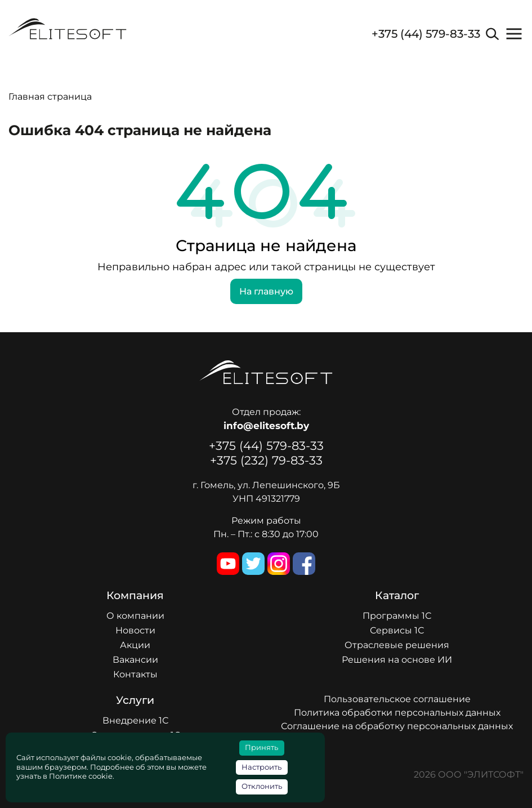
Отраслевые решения (397, 645)
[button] (514, 34)
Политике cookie (81, 776)
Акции (135, 645)
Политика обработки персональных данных (397, 713)
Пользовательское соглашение (397, 699)
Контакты (135, 674)
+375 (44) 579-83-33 (426, 34)
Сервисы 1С (397, 630)
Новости (135, 630)
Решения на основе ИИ (397, 660)
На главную (266, 291)
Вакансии (135, 660)
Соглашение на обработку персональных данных (397, 726)
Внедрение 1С (135, 720)
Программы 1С (397, 616)
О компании (135, 616)
